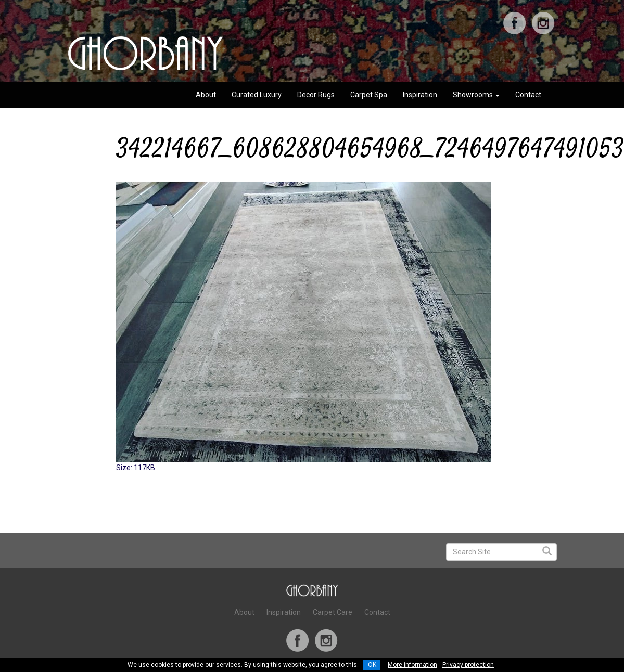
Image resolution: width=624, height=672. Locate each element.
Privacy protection (468, 665)
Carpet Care (333, 612)
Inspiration (420, 95)
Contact (528, 95)
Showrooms (476, 95)
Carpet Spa (369, 95)
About (206, 95)
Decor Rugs (316, 95)
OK (372, 665)
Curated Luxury (257, 95)
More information (412, 665)
